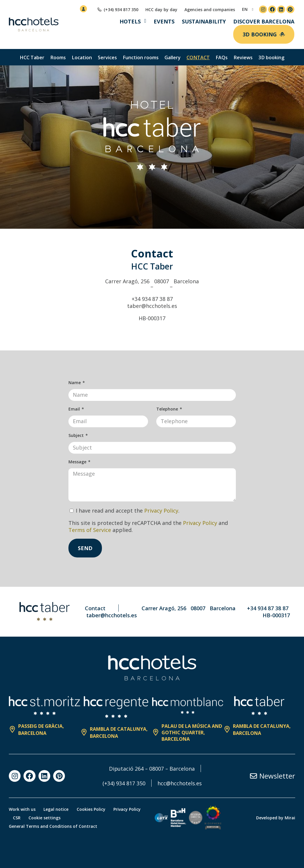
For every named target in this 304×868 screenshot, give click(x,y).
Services (107, 57)
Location (82, 57)
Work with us (22, 809)
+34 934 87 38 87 (152, 299)
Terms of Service (90, 530)
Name (75, 383)
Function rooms (141, 57)
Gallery (173, 57)
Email (75, 409)
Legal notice (57, 809)
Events (164, 21)
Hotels (130, 21)
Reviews (243, 57)
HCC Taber (32, 57)
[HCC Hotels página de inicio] (34, 25)
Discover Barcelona (264, 21)
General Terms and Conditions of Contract (53, 826)
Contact (198, 57)
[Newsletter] (253, 776)
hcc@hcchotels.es (180, 783)
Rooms (58, 57)
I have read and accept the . (128, 511)
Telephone (168, 409)
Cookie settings (46, 818)
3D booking (271, 57)
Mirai (290, 818)
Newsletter (277, 776)
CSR (17, 818)
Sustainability (204, 21)
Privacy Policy (161, 511)
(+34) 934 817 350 (124, 783)
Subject (77, 435)
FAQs (222, 57)
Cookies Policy (93, 809)
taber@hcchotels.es (152, 306)
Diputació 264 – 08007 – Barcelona (152, 769)
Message (78, 462)
